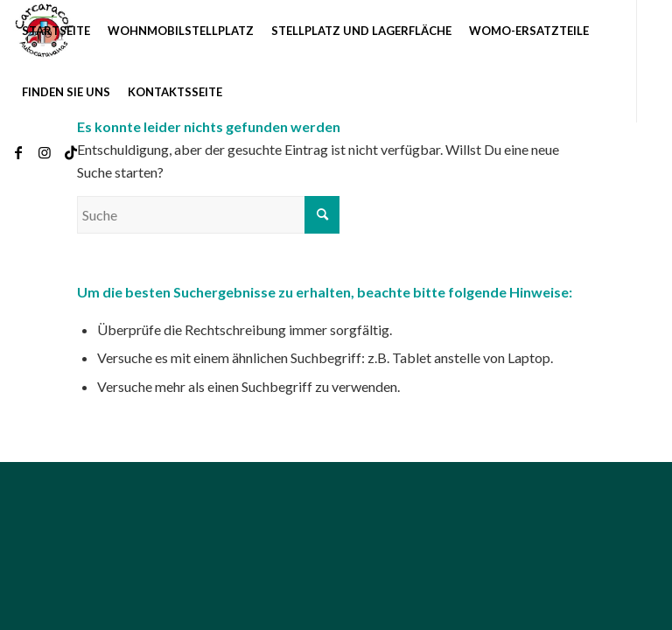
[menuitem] (56, 31)
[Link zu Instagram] (45, 152)
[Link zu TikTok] (71, 152)
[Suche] (208, 215)
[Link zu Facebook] (18, 152)
